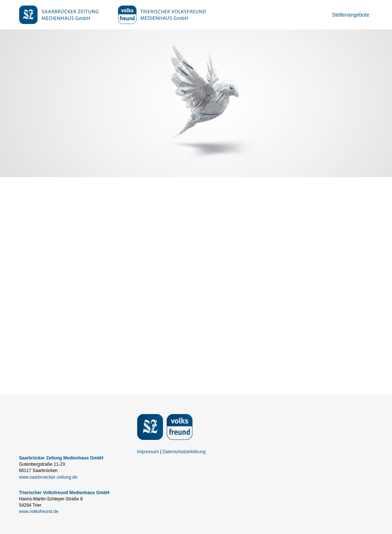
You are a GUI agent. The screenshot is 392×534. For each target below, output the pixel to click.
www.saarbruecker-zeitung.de (48, 477)
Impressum (148, 452)
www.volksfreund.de (39, 511)
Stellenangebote (351, 15)
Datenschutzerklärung (184, 452)
